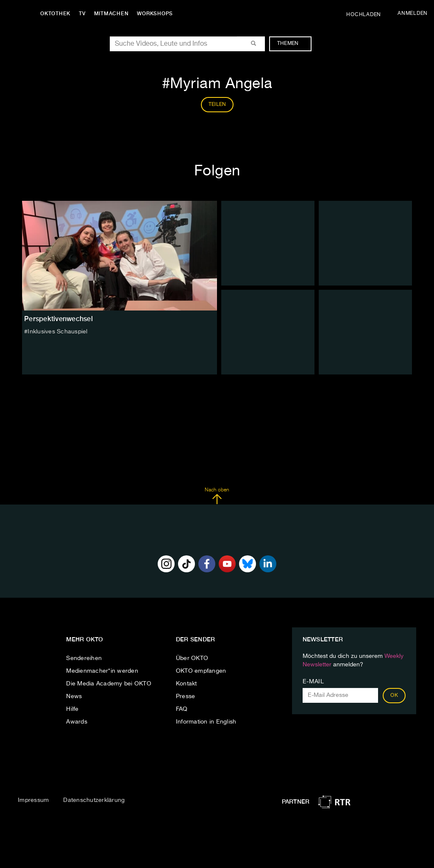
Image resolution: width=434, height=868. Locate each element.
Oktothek (55, 14)
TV (82, 14)
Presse (186, 696)
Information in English (206, 722)
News (74, 696)
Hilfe (72, 709)
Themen (292, 44)
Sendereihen (84, 658)
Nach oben (217, 496)
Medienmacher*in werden (102, 671)
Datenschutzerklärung (94, 800)
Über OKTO (192, 658)
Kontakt (186, 684)
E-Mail (313, 682)
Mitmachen (111, 14)
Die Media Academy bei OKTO (109, 684)
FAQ (182, 709)
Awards (77, 722)
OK (394, 696)
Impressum (33, 800)
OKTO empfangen (201, 671)
